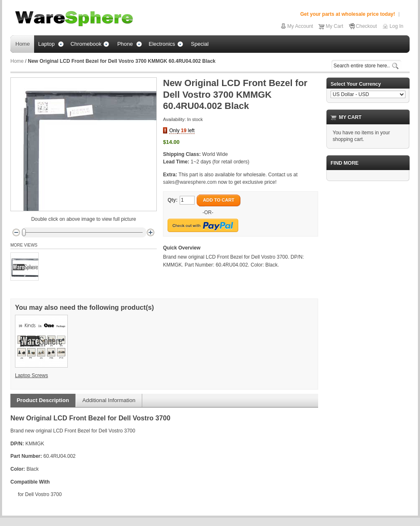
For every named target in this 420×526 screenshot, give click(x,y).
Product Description (43, 400)
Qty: (173, 200)
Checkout (367, 26)
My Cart (334, 26)
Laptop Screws (31, 375)
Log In (397, 26)
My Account (300, 26)
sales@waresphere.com (190, 182)
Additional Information (109, 400)
